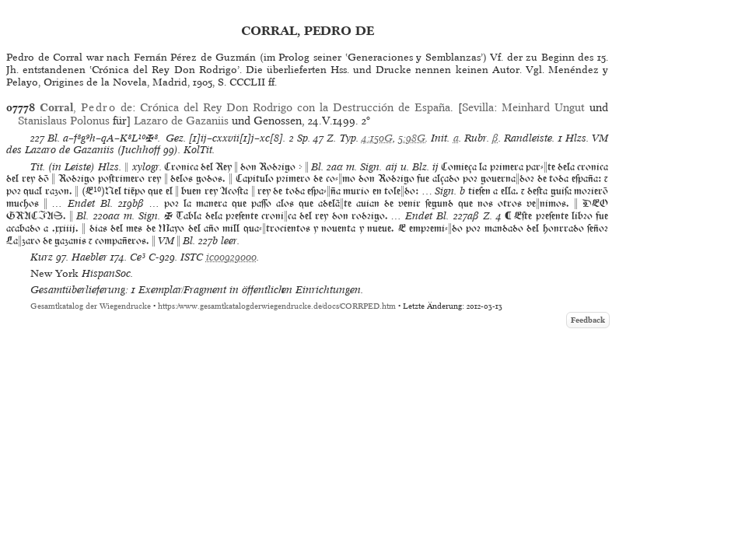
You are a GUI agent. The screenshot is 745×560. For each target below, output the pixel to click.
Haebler (89, 257)
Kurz (42, 257)
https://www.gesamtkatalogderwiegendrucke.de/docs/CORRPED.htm (277, 306)
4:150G (377, 138)
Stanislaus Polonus (64, 121)
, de (86, 107)
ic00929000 (231, 257)
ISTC (192, 257)
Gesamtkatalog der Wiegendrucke (91, 306)
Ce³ (138, 257)
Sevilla (478, 107)
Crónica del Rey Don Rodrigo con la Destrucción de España (295, 107)
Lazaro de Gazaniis (181, 121)
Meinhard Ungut (543, 107)
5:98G (412, 138)
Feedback (588, 320)
